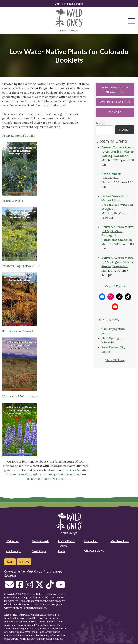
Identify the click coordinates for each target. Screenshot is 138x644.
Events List (91, 541)
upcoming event (64, 474)
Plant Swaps (13, 551)
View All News (115, 360)
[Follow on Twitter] (40, 587)
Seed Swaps (39, 551)
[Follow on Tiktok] (50, 587)
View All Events (115, 286)
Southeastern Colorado (18, 331)
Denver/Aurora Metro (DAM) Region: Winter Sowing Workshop (117, 152)
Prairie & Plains (13, 201)
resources (69, 470)
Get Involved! (40, 541)
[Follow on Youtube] (61, 587)
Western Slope (12, 266)
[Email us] (9, 587)
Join (58, 3)
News (62, 551)
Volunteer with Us (115, 102)
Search (100, 123)
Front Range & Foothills (19, 135)
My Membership (73, 3)
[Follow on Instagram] (29, 587)
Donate (115, 112)
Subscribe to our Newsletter (115, 89)
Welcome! (12, 541)
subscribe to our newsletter (46, 479)
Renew (24, 562)
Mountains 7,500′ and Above (21, 396)
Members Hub (119, 541)
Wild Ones (13, 604)
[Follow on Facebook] (20, 587)
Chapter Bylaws (94, 550)
